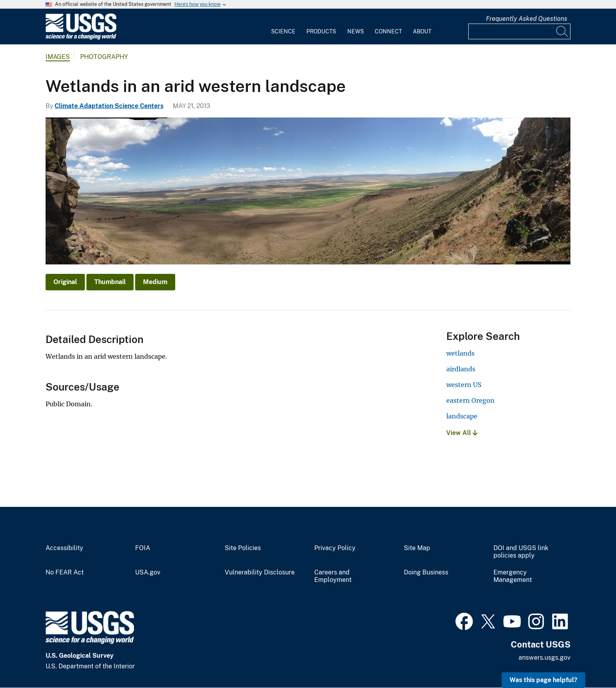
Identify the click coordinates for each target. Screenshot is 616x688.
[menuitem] (283, 27)
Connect (388, 31)
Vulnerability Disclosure (260, 572)
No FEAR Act (65, 572)
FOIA (143, 548)
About (422, 31)
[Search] (563, 31)
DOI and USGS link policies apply (521, 552)
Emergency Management (513, 576)
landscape (462, 416)
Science (283, 31)
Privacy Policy (335, 548)
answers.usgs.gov (544, 658)
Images (58, 57)
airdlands (461, 369)
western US (464, 385)
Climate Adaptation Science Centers (109, 106)
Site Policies (243, 548)
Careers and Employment (333, 576)
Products (321, 31)
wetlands (460, 353)
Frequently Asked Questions (527, 19)
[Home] (81, 38)
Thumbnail (110, 282)
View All (462, 433)
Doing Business (426, 572)
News (356, 31)
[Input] (519, 31)
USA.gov (148, 572)
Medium (155, 282)
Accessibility (64, 548)
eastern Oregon (470, 400)
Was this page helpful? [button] (544, 680)
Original (65, 282)
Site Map (417, 548)
